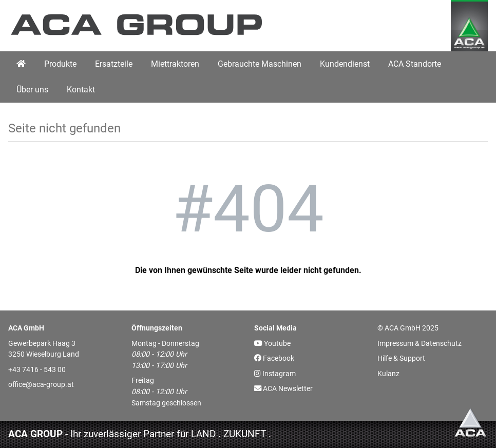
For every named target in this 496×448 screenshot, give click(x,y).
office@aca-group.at (41, 385)
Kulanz (388, 374)
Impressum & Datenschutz (419, 344)
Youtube (272, 344)
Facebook (274, 358)
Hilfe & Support (401, 358)
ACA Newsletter (283, 389)
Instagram (275, 374)
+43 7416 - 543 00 (37, 370)
